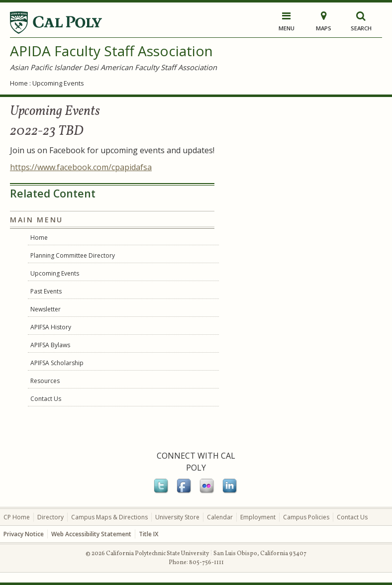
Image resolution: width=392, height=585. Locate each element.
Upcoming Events (58, 83)
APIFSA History (51, 327)
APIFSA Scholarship (57, 363)
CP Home (17, 517)
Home (19, 83)
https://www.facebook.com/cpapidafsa (81, 167)
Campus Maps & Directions (109, 517)
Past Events (46, 291)
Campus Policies (306, 517)
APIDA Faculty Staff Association (111, 51)
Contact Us (46, 399)
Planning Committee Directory (73, 255)
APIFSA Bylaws (50, 345)
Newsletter (46, 309)
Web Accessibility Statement (91, 534)
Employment (258, 517)
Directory (50, 517)
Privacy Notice (24, 534)
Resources (45, 381)
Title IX (148, 534)
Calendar (220, 517)
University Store (177, 517)
